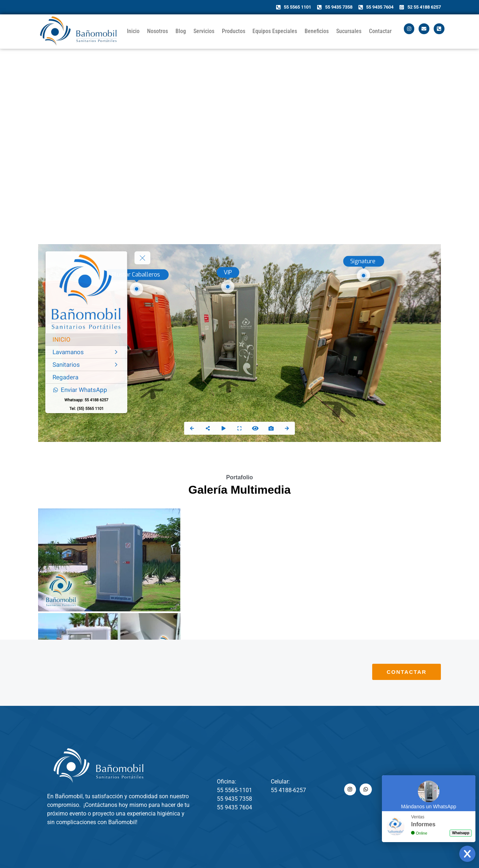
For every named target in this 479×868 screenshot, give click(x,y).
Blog (181, 31)
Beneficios (317, 31)
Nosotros (158, 31)
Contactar (380, 31)
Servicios (204, 31)
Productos (234, 31)
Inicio (133, 31)
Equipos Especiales (275, 31)
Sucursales (349, 31)
